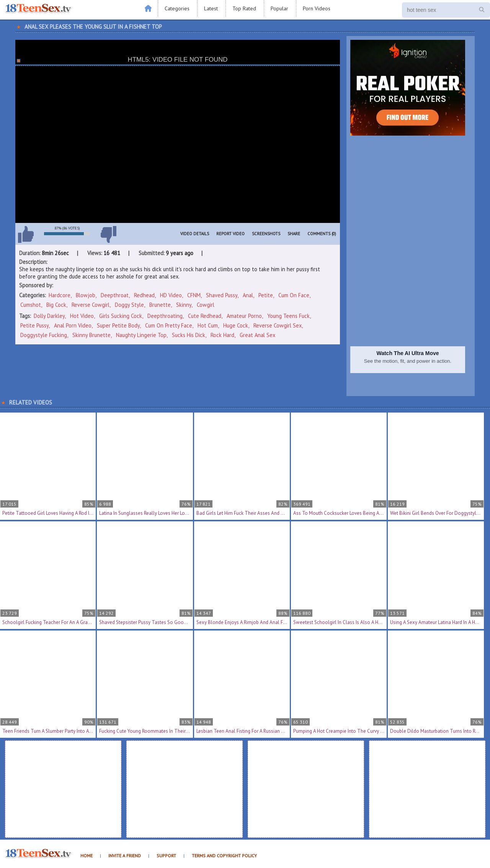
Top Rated (244, 8)
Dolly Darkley (49, 316)
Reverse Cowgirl (91, 305)
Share (294, 234)
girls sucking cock (121, 316)
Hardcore (60, 295)
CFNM (194, 295)
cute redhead (205, 316)
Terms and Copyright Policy (224, 856)
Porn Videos (317, 8)
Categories (177, 8)
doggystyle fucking (44, 335)
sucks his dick (189, 335)
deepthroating (165, 316)
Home (87, 856)
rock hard (222, 335)
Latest (211, 8)
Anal (248, 295)
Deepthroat (115, 295)
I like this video (26, 234)
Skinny (184, 305)
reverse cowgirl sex (278, 325)
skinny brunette (91, 335)
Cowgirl (206, 305)
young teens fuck (288, 316)
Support (166, 856)
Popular (279, 8)
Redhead (144, 295)
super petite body (118, 325)
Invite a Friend (125, 856)
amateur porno (244, 316)
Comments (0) (322, 234)
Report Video (230, 234)
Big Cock (56, 305)
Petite (266, 295)
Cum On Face (294, 295)
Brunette (160, 305)
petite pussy (34, 325)
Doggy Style (129, 305)
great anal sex (257, 335)
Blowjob (86, 295)
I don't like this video (108, 234)
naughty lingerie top (141, 335)
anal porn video (73, 325)
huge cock (236, 325)
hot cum (208, 325)
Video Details (195, 234)
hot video (82, 316)
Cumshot (31, 305)
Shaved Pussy (222, 295)
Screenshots (266, 234)
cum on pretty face (169, 325)
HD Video (171, 295)
